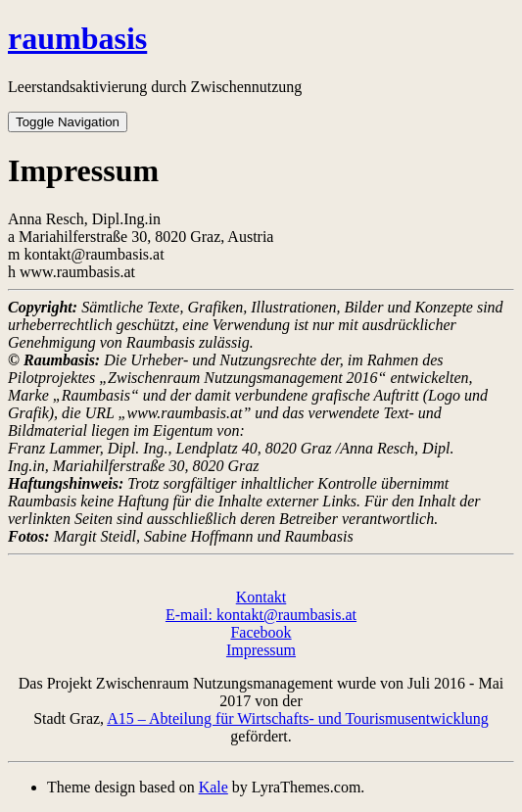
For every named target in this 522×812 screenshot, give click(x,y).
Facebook (261, 632)
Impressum (261, 650)
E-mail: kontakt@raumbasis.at (261, 615)
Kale (214, 787)
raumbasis (77, 38)
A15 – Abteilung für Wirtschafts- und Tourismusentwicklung (298, 718)
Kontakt (261, 597)
